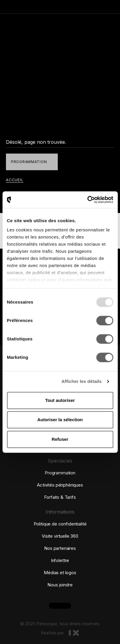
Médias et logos (60, 573)
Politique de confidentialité (60, 524)
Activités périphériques (60, 485)
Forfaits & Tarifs (60, 497)
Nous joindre (60, 585)
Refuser (60, 439)
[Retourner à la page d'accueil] (34, 7)
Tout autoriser (60, 400)
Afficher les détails (81, 381)
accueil (15, 180)
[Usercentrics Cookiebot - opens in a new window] (87, 200)
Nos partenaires (60, 548)
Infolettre (60, 560)
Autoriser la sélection (60, 420)
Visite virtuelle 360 (60, 536)
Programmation (60, 473)
